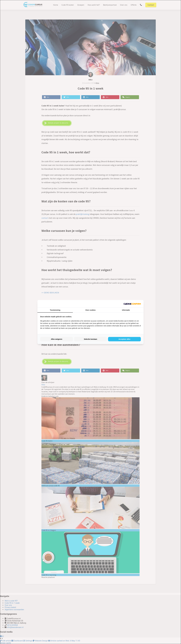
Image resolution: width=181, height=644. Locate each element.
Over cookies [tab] (90, 310)
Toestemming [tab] (55, 310)
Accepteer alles (124, 339)
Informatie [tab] (126, 310)
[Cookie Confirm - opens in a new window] (132, 304)
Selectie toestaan (90, 339)
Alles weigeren (57, 339)
